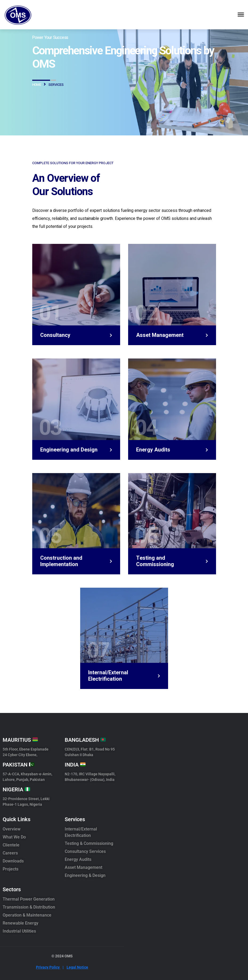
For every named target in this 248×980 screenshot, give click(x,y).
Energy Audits (153, 450)
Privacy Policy (50, 967)
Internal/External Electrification (108, 676)
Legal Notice (77, 967)
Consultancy (55, 335)
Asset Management (160, 335)
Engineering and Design (69, 450)
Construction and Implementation (61, 561)
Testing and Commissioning (155, 561)
